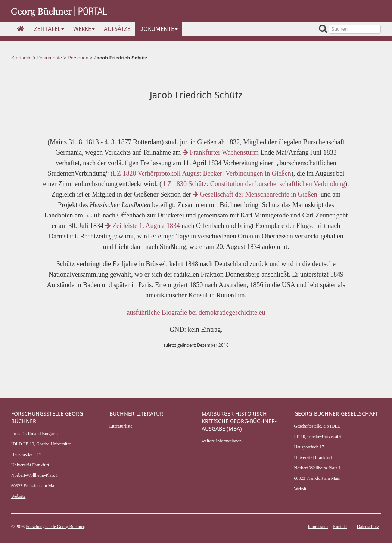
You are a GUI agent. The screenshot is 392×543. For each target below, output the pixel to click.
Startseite (21, 58)
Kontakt (340, 527)
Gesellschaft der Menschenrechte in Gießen (256, 194)
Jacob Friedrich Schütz (121, 58)
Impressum (318, 527)
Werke (84, 29)
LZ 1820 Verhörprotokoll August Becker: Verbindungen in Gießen (202, 173)
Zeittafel (49, 29)
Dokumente (158, 29)
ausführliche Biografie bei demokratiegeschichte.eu (196, 312)
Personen (78, 58)
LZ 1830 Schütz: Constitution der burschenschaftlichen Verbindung (253, 184)
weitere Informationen (222, 441)
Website (18, 496)
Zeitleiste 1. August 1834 (142, 226)
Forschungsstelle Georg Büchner (55, 527)
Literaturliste (121, 426)
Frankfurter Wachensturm (221, 152)
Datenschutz (368, 527)
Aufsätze (117, 29)
